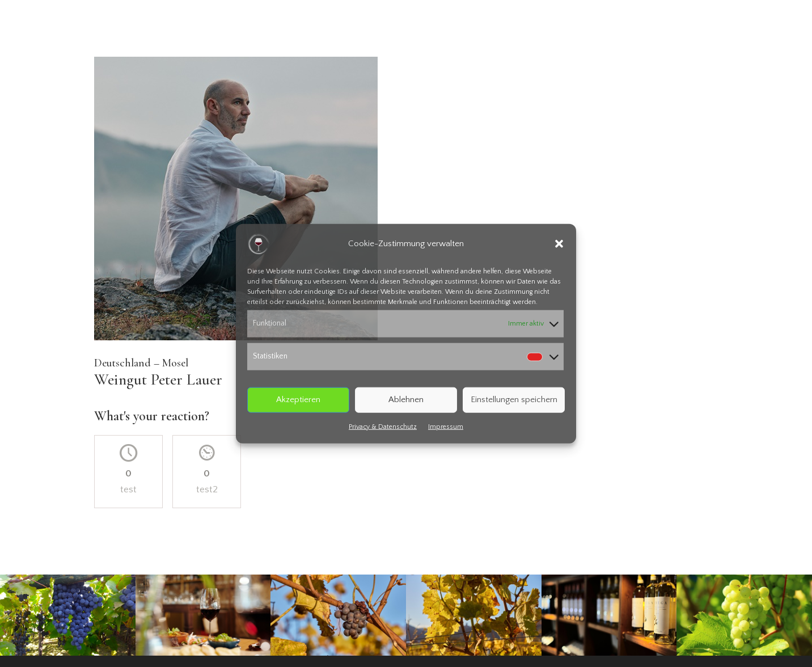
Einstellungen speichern (514, 400)
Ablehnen (406, 400)
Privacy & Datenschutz (383, 426)
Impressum (446, 426)
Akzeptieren (298, 400)
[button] (559, 244)
